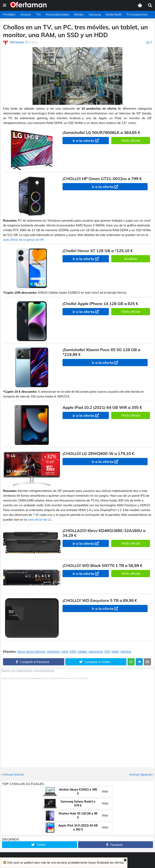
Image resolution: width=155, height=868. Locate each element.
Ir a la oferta (83, 141)
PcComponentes (137, 15)
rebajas (82, 652)
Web (105, 792)
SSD (107, 652)
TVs (38, 15)
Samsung (95, 15)
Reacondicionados (57, 15)
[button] (5, 5)
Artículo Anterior (14, 775)
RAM (73, 652)
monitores (53, 652)
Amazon (26, 15)
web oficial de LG (39, 520)
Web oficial (131, 140)
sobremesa (96, 652)
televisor (126, 652)
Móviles (79, 15)
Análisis (131, 259)
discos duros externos (31, 652)
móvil (65, 652)
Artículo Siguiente (141, 775)
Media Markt (114, 15)
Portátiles (9, 15)
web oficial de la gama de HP (23, 240)
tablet (115, 652)
